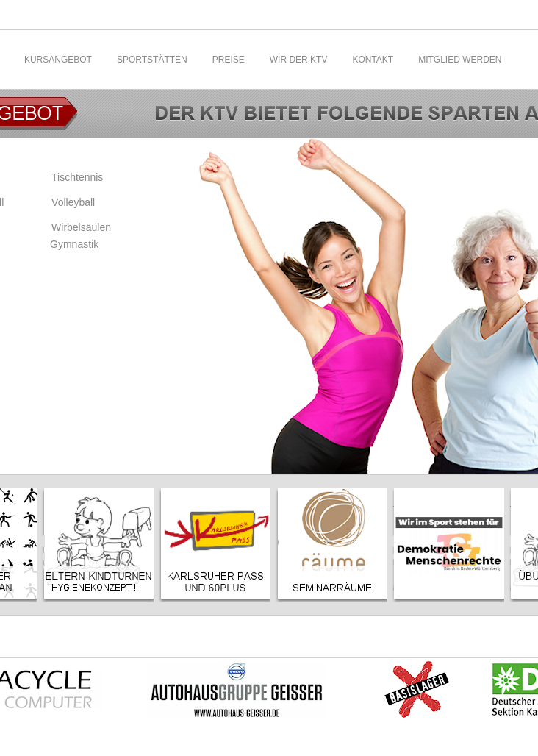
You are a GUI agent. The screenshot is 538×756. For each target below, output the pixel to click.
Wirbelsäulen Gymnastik (80, 236)
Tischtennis (77, 177)
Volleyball (73, 202)
